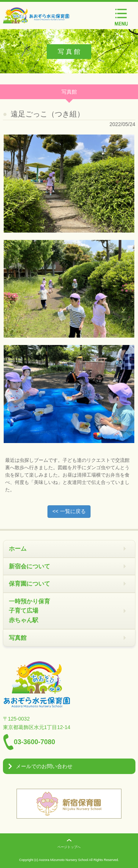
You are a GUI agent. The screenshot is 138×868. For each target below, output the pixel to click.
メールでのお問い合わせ (44, 766)
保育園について (29, 584)
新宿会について (29, 566)
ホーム (18, 549)
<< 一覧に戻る (69, 511)
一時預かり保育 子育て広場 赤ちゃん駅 (29, 611)
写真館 (18, 638)
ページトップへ (69, 847)
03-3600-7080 (35, 742)
